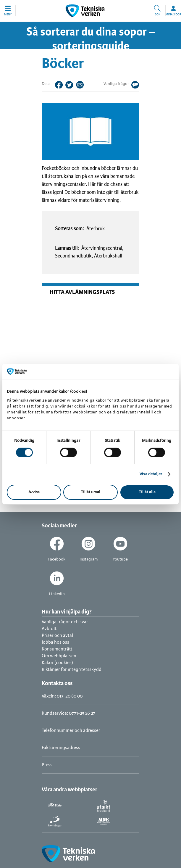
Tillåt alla (147, 492)
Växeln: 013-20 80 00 (62, 696)
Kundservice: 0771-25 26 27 (68, 713)
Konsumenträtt (57, 649)
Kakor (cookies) (57, 663)
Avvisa (34, 492)
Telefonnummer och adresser (71, 731)
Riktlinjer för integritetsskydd (72, 670)
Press (47, 765)
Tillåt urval (90, 492)
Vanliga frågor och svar (65, 622)
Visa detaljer (151, 474)
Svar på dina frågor (139, 84)
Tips (84, 84)
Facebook (63, 84)
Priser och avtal (57, 636)
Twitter (73, 84)
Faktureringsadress (61, 748)
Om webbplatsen (59, 656)
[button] (8, 11)
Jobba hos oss (55, 642)
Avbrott (49, 629)
